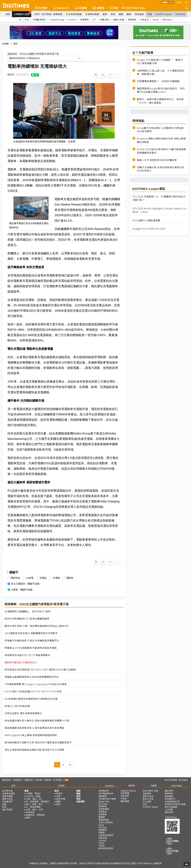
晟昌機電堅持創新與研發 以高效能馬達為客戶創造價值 (34, 728)
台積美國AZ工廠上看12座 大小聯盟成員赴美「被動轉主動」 (161, 72)
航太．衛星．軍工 (34, 804)
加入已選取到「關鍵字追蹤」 (26, 584)
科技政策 (30, 812)
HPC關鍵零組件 (106, 793)
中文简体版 (172, 780)
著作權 (39, 780)
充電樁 (56, 578)
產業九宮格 (7, 799)
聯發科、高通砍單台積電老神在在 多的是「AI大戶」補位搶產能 (160, 101)
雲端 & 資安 (148, 796)
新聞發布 (17, 780)
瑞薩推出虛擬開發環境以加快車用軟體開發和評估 (32, 677)
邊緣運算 (103, 796)
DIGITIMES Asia (133, 8)
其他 (145, 804)
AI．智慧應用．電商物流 (37, 802)
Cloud (101, 825)
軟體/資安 (105, 20)
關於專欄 (125, 801)
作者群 (124, 799)
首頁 (8, 14)
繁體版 (165, 2)
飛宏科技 (15, 578)
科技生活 (144, 20)
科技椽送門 (7, 802)
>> (70, 765)
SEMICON (180, 14)
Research (61, 8)
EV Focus (103, 804)
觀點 (129, 14)
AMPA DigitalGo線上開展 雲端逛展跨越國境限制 (31, 735)
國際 (58, 802)
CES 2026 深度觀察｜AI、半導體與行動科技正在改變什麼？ (159, 198)
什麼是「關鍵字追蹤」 (23, 590)
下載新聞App (171, 817)
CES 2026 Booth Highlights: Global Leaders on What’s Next (159, 210)
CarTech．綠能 (33, 796)
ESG (27, 20)
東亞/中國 (61, 799)
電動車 (70, 578)
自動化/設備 (119, 20)
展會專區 (132, 20)
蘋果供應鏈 (92, 14)
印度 (58, 796)
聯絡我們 (169, 812)
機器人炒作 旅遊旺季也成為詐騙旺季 (157, 160)
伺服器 (102, 833)
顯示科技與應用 (106, 848)
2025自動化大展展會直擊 (146, 220)
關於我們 (6, 780)
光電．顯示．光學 (34, 810)
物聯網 (102, 817)
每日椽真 (139, 14)
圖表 (28, 818)
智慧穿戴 (103, 838)
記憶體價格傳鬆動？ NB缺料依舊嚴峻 (158, 81)
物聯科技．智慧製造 (36, 815)
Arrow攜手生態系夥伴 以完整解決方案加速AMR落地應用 (160, 130)
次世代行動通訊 (106, 822)
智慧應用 (85, 20)
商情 (150, 14)
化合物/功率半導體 (107, 799)
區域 (113, 14)
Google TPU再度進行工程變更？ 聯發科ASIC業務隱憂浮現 (160, 62)
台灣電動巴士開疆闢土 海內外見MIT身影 (28, 611)
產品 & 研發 (148, 799)
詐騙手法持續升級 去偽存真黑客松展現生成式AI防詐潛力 (161, 169)
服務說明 (29, 780)
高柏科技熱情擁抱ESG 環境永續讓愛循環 (27, 619)
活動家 (99, 8)
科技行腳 (125, 796)
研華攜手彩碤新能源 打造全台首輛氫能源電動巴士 (32, 640)
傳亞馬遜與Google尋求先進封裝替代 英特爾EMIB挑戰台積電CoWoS (161, 90)
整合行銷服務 (171, 807)
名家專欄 (125, 793)
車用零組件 (104, 791)
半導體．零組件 (33, 793)
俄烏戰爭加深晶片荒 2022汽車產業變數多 (27, 655)
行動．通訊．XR (34, 799)
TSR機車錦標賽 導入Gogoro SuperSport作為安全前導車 (36, 684)
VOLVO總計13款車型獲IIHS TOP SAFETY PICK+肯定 (33, 691)
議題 (121, 14)
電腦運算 (103, 830)
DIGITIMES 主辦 (150, 791)
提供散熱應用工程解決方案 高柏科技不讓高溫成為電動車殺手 (38, 742)
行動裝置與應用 (106, 835)
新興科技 (103, 806)
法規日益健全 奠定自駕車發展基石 (23, 713)
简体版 (171, 2)
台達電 (30, 578)
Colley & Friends (128, 791)
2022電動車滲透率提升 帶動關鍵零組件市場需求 (31, 633)
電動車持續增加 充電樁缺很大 (21, 662)
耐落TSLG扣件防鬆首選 (17, 706)
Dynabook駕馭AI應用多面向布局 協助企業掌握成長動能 (161, 140)
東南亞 (59, 793)
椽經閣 (81, 8)
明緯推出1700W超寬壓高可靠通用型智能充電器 (31, 648)
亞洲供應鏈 (104, 809)
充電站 (43, 578)
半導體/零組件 (39, 20)
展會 (4, 804)
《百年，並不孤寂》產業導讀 (48, 14)
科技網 (41, 8)
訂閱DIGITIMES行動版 (175, 804)
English (184, 780)
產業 (105, 14)
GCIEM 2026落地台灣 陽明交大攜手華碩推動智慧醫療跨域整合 (161, 151)
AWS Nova (167, 20)
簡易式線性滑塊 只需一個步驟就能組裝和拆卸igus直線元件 (37, 626)
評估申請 (178, 2)
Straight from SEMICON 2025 (149, 229)
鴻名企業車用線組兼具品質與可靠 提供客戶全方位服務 (34, 750)
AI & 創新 (147, 802)
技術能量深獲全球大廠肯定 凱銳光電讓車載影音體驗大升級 (37, 721)
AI (20, 20)
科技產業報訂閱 (172, 802)
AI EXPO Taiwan (163, 14)
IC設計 (102, 843)
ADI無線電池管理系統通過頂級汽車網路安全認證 (31, 699)
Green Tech (104, 802)
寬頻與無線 (104, 820)
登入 (187, 2)
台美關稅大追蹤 (22, 13)
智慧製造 (103, 812)
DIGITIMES (177, 786)
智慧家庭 (103, 814)
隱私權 (48, 780)
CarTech (72, 20)
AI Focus (103, 827)
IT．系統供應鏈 (33, 807)
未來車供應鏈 (74, 14)
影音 (113, 8)
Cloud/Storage (57, 20)
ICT (94, 20)
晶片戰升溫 (7, 791)
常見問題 (58, 780)
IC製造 (102, 846)
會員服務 (169, 796)
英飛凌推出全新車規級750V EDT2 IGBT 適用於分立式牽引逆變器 (40, 670)
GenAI (155, 20)
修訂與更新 (7, 810)
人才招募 (169, 810)
